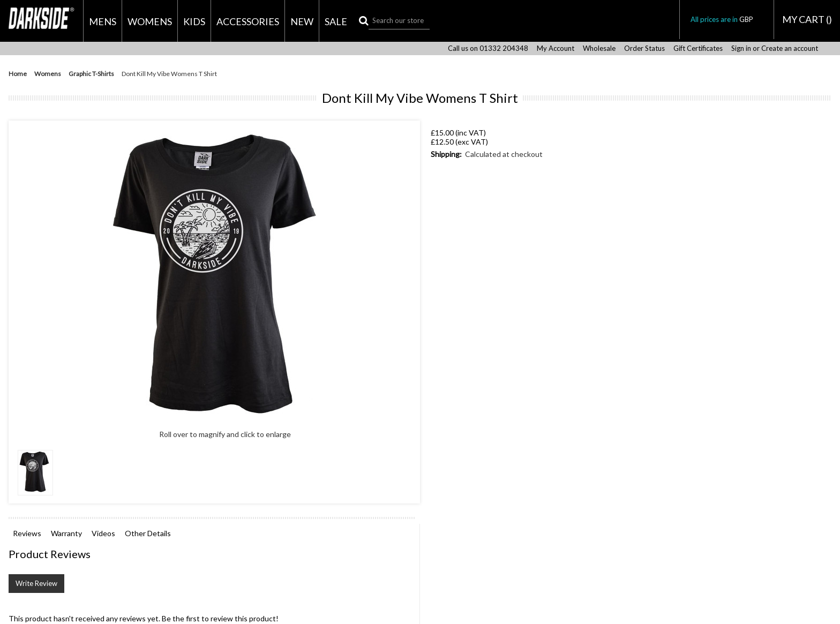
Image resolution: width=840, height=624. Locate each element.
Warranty (66, 533)
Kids (194, 21)
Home (18, 74)
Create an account (790, 48)
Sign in (741, 48)
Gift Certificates (698, 48)
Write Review (36, 583)
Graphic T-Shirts (91, 74)
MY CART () (807, 19)
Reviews (27, 533)
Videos (103, 533)
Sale (336, 21)
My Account (556, 48)
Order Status (644, 48)
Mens (103, 21)
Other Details (148, 533)
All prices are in (727, 19)
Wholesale (599, 48)
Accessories (248, 21)
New (302, 21)
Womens (150, 21)
